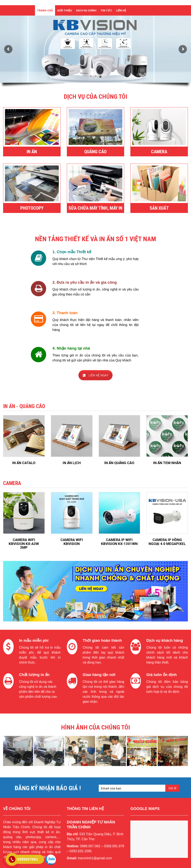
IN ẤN (32, 152)
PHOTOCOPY (32, 208)
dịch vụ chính (86, 10)
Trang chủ (45, 10)
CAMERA (159, 152)
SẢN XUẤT (159, 208)
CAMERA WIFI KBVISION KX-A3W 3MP (24, 544)
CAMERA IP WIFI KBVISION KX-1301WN (119, 542)
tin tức (106, 10)
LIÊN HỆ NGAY (95, 375)
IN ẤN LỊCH (72, 463)
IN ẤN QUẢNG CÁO (119, 463)
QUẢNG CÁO (95, 152)
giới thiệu (65, 10)
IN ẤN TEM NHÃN (167, 463)
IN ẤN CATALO (24, 463)
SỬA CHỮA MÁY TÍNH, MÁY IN (95, 208)
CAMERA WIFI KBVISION (72, 542)
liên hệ (121, 10)
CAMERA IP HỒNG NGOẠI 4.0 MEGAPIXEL (167, 542)
